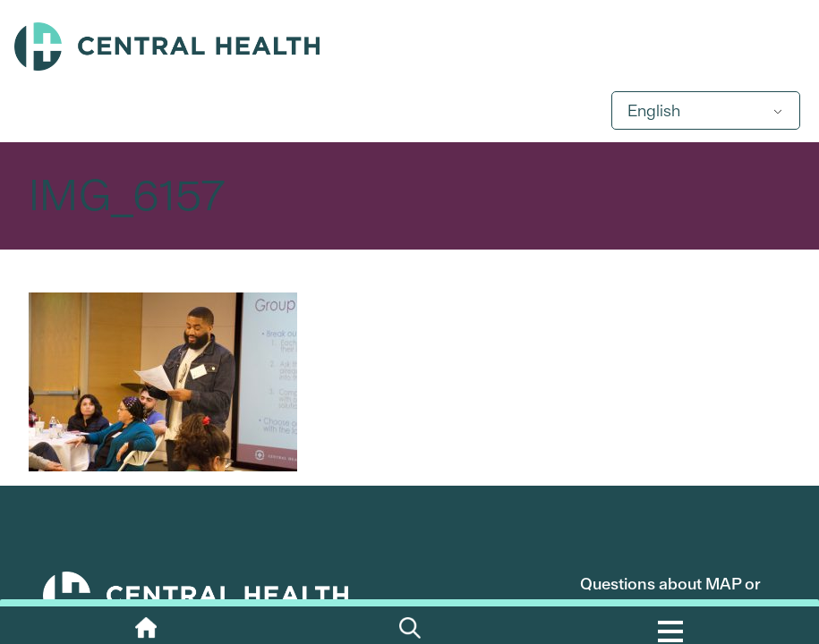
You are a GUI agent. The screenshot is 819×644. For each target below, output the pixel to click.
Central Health (409, 47)
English (654, 110)
